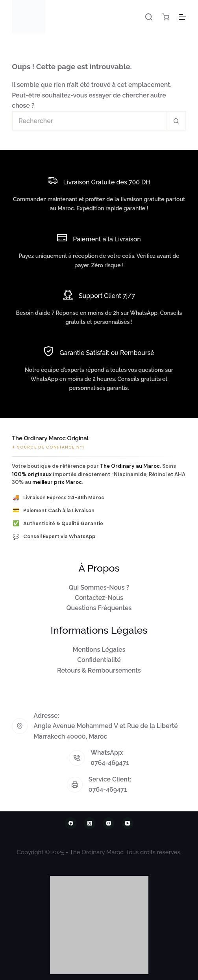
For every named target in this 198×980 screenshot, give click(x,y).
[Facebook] (71, 823)
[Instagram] (109, 823)
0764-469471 (110, 763)
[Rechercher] (149, 17)
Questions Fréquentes (99, 608)
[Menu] (183, 17)
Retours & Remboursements (99, 670)
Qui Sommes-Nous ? (99, 587)
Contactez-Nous (99, 598)
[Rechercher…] (89, 121)
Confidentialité (99, 660)
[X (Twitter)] (90, 823)
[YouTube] (128, 823)
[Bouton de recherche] (176, 121)
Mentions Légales (99, 650)
